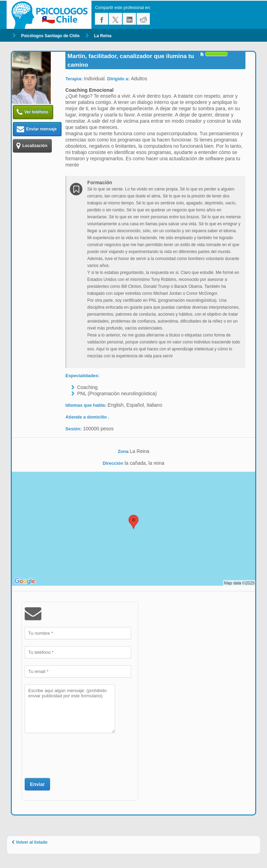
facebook (102, 19)
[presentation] (78, 755)
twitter (115, 19)
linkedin (129, 19)
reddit (143, 19)
